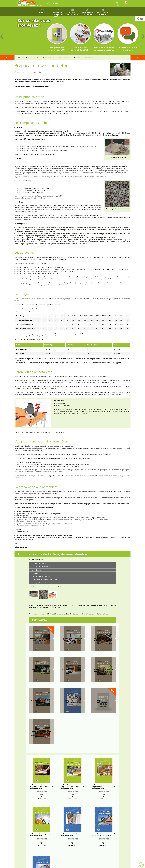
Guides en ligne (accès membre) (57, 12)
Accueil (23, 58)
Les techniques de (66, 58)
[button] (140, 19)
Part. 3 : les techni (51, 58)
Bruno (33, 72)
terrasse (37, 363)
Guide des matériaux (35, 58)
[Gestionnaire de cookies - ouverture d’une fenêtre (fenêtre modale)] (141, 865)
